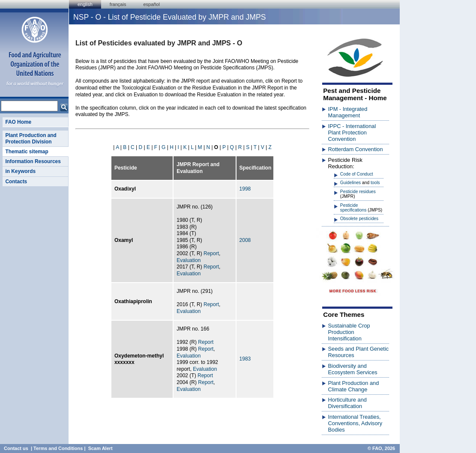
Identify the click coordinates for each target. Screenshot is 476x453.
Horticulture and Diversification (347, 403)
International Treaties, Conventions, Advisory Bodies (355, 423)
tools (375, 183)
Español (151, 4)
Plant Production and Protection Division (31, 138)
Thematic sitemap (27, 152)
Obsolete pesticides (359, 219)
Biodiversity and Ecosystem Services (353, 369)
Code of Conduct (357, 174)
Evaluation (189, 260)
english (85, 4)
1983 (245, 359)
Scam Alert (100, 448)
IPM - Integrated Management (348, 112)
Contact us (16, 448)
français (118, 4)
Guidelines (350, 183)
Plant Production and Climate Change (354, 386)
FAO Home (18, 122)
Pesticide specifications (353, 208)
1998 (245, 189)
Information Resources (33, 161)
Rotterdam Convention (356, 149)
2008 (245, 240)
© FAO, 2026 (381, 448)
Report (211, 253)
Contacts (16, 182)
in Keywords (20, 171)
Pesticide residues (358, 192)
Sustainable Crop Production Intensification (349, 332)
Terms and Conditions (58, 448)
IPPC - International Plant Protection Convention (352, 133)
